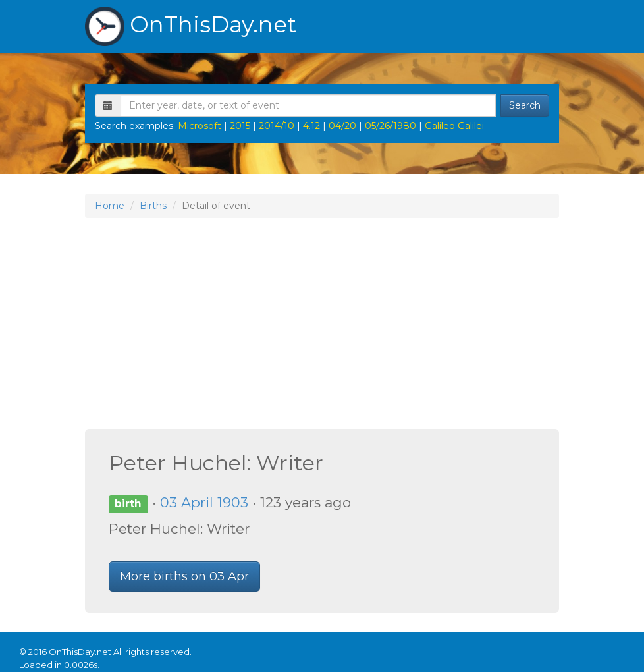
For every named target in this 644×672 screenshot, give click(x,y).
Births (153, 206)
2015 (240, 126)
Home (110, 206)
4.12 (311, 126)
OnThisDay (191, 26)
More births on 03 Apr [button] (184, 576)
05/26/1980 (390, 126)
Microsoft (200, 126)
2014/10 (277, 126)
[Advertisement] (322, 323)
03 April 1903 (204, 502)
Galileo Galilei (454, 126)
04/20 (342, 126)
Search (525, 105)
